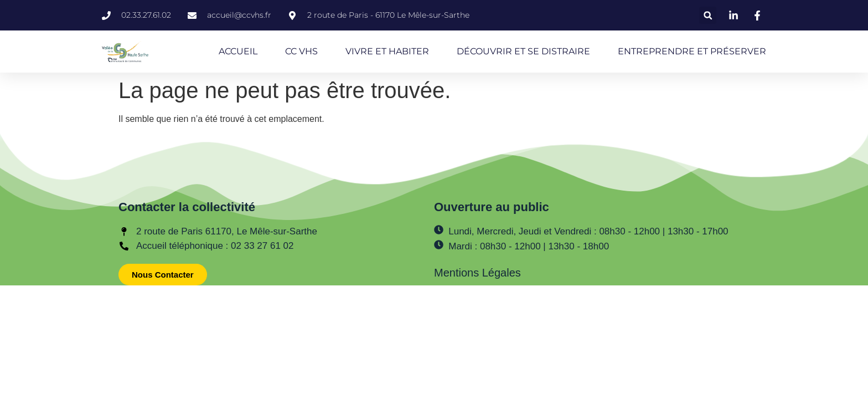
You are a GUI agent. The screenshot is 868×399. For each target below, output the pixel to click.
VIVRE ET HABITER (387, 51)
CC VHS (301, 51)
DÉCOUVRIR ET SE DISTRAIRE (523, 51)
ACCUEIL (238, 51)
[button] (708, 15)
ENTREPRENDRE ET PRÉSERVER (692, 51)
